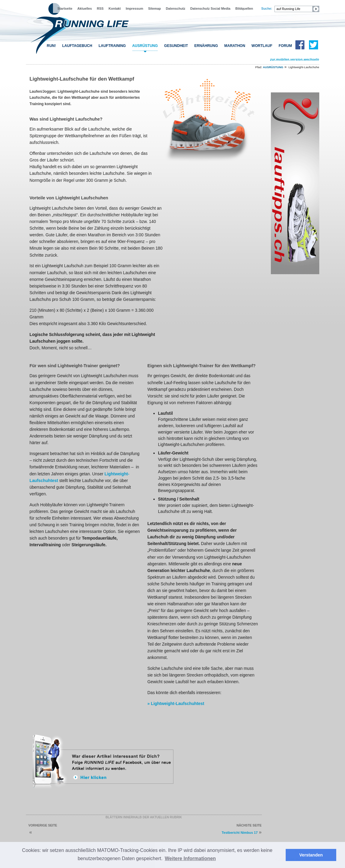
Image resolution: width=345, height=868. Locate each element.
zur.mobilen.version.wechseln (294, 59)
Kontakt (115, 8)
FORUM (285, 46)
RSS (100, 8)
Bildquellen (244, 8)
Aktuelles (84, 8)
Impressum (134, 8)
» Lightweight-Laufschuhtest (176, 703)
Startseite (65, 8)
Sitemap (155, 8)
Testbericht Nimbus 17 (240, 833)
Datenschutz (176, 8)
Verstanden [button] (311, 855)
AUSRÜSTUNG (145, 46)
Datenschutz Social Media (210, 8)
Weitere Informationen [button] (191, 858)
